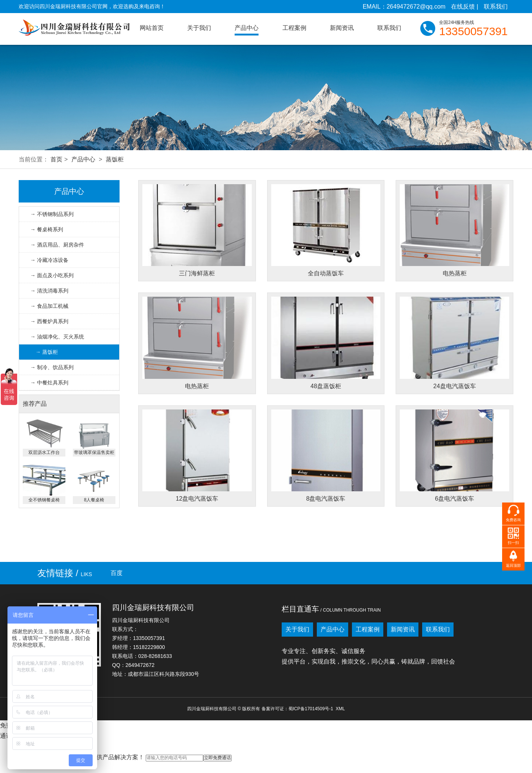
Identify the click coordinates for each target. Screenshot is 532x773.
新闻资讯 (342, 28)
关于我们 (199, 28)
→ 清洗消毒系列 (49, 291)
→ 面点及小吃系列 (52, 275)
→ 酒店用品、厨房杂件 (57, 245)
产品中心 (247, 28)
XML (340, 709)
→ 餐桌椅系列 (47, 229)
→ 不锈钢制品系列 (52, 214)
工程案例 (294, 28)
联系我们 (496, 7)
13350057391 (473, 31)
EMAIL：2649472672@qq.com (404, 7)
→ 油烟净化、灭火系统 (57, 337)
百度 (117, 573)
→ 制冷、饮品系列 (52, 367)
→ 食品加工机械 (49, 306)
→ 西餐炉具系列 (49, 321)
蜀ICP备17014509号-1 (311, 709)
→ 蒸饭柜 (47, 352)
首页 (56, 159)
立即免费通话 (217, 758)
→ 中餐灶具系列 (49, 383)
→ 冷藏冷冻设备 (49, 260)
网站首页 (152, 28)
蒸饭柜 (115, 159)
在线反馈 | (465, 7)
